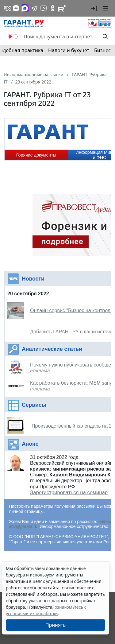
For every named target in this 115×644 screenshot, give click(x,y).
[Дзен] (16, 8)
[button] (94, 8)
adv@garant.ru (23, 526)
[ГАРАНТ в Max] (25, 8)
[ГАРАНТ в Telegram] (34, 8)
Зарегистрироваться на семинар (69, 493)
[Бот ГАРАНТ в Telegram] (44, 8)
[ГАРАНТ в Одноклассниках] (53, 8)
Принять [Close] (56, 625)
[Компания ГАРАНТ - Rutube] (62, 8)
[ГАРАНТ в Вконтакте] (7, 8)
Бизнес (102, 50)
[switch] (13, 37)
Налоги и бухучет (69, 50)
